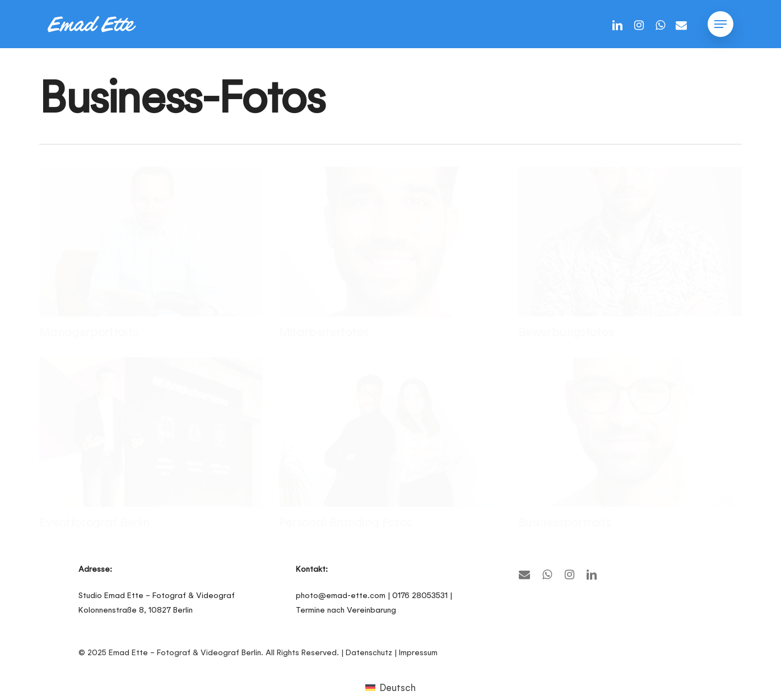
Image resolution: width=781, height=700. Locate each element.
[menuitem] (390, 687)
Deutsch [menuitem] (398, 687)
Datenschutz (369, 652)
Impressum (418, 652)
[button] (720, 24)
